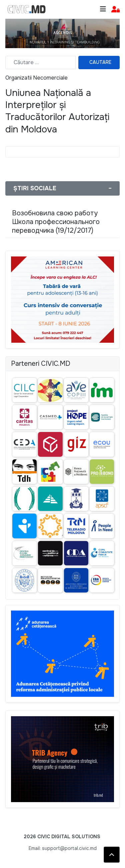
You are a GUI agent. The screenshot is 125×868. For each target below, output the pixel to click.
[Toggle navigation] (103, 9)
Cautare (100, 62)
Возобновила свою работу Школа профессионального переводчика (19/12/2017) (56, 222)
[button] (115, 10)
